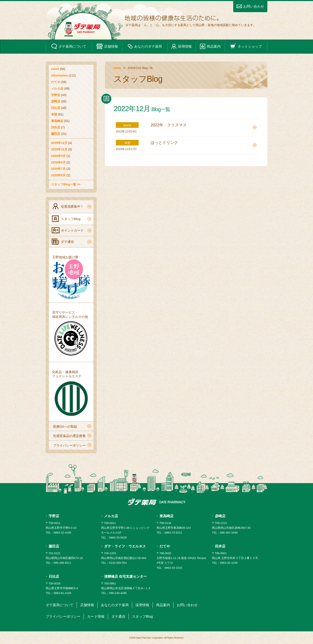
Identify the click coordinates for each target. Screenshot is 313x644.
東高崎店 (57, 121)
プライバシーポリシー (72, 445)
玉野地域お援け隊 (71, 277)
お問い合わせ (250, 6)
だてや (56, 82)
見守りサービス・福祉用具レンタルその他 (71, 335)
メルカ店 (57, 88)
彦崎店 (56, 101)
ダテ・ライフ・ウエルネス (125, 546)
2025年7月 (58, 169)
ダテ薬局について (69, 46)
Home (117, 68)
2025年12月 (59, 143)
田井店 (56, 127)
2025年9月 (58, 156)
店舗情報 (107, 46)
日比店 (56, 108)
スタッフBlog (72, 219)
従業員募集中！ (72, 206)
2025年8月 (58, 162)
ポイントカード (72, 230)
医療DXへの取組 (72, 426)
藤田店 (56, 134)
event (55, 69)
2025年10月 (59, 149)
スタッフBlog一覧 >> (66, 184)
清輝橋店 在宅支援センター (125, 576)
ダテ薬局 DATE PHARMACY (157, 502)
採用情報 (181, 46)
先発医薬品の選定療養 (72, 436)
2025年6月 (58, 175)
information (59, 75)
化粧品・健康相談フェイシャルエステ (71, 394)
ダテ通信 (72, 242)
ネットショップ (246, 46)
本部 (54, 114)
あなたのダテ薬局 (145, 46)
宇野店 (56, 95)
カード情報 (96, 616)
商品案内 (210, 46)
